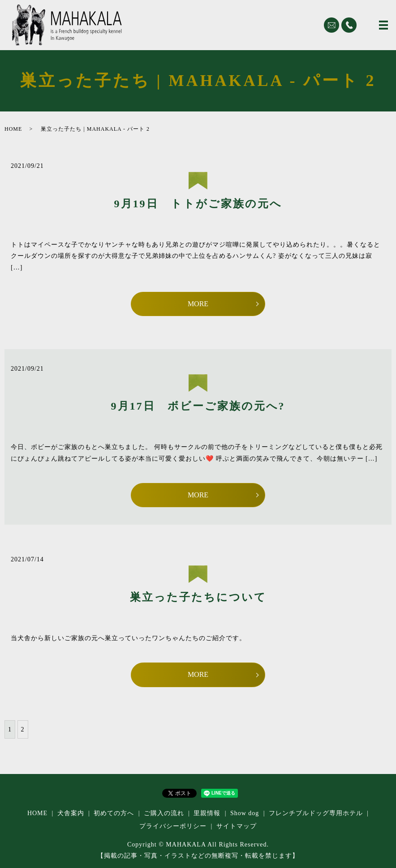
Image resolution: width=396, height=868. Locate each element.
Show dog (245, 813)
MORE (198, 304)
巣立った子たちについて (198, 597)
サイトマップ (237, 826)
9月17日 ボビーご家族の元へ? (198, 406)
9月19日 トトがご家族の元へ (198, 204)
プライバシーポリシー (173, 826)
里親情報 (207, 813)
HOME (13, 129)
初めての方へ (114, 813)
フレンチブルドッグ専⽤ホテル (316, 813)
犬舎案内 (71, 813)
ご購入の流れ (164, 813)
